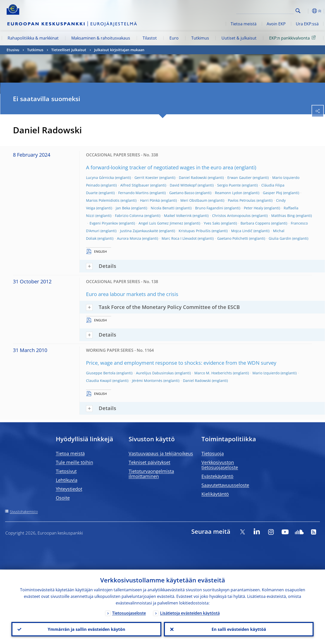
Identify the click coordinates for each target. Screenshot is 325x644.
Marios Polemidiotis (103, 200)
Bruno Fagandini (209, 208)
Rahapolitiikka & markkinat (33, 38)
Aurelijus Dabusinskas (155, 373)
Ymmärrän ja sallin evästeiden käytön (86, 629)
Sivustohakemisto (24, 512)
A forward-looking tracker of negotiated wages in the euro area (160, 167)
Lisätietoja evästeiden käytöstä (190, 613)
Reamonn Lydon (229, 193)
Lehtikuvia (67, 480)
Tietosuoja (213, 453)
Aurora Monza (129, 238)
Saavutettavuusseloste (225, 485)
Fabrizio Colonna (129, 216)
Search (298, 11)
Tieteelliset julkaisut (69, 50)
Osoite (63, 498)
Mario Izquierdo (266, 373)
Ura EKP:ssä (307, 24)
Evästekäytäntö (217, 476)
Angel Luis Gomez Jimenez (161, 223)
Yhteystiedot (69, 489)
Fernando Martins (133, 193)
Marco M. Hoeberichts (213, 373)
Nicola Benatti (163, 208)
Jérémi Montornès (147, 381)
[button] (306, 11)
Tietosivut (66, 471)
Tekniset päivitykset (149, 462)
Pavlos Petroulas (242, 200)
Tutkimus (200, 38)
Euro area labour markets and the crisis (132, 294)
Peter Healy (253, 208)
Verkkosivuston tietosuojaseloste (220, 465)
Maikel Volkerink (178, 216)
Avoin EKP (276, 24)
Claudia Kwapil (99, 381)
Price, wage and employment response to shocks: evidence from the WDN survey (181, 363)
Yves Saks (212, 223)
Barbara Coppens (255, 223)
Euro (174, 38)
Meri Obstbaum (194, 200)
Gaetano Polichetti (233, 238)
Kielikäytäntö (215, 494)
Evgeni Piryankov (104, 223)
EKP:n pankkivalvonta (293, 38)
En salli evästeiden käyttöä (239, 629)
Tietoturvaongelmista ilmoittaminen (151, 474)
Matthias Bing (283, 216)
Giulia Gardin (280, 238)
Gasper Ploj (272, 193)
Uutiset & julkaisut (239, 38)
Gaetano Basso (182, 193)
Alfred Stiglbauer (135, 185)
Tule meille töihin (74, 462)
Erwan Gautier (240, 178)
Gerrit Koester (146, 178)
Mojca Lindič (242, 231)
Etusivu (13, 50)
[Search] (268, 10)
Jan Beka (123, 208)
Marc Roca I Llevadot (179, 238)
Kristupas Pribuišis (195, 231)
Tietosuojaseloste (129, 613)
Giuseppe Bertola (101, 373)
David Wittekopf (183, 185)
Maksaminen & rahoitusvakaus (101, 38)
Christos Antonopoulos (231, 216)
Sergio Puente (229, 185)
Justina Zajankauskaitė (139, 231)
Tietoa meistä (244, 24)
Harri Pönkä (150, 200)
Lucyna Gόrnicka (100, 178)
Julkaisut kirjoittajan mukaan (119, 50)
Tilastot (150, 38)
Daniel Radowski (193, 178)
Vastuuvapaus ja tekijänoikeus (161, 453)
